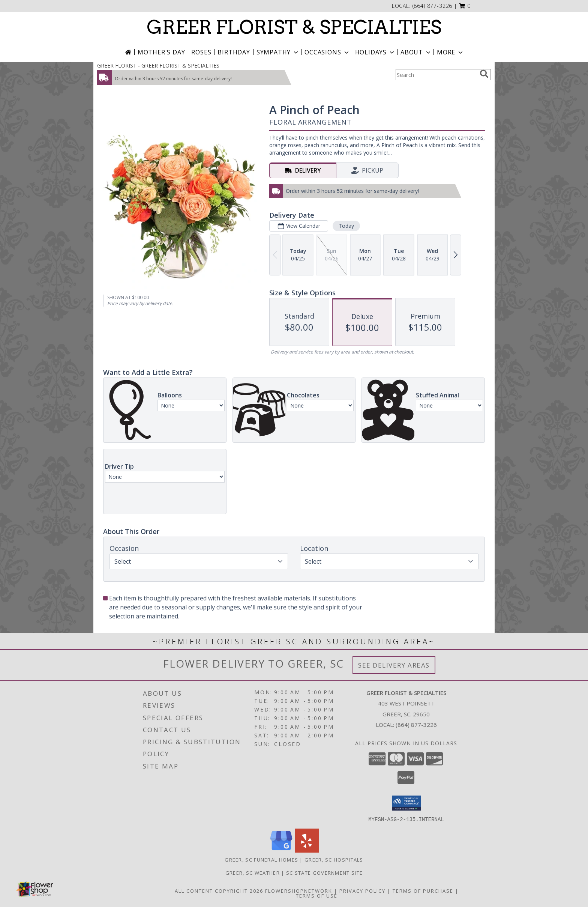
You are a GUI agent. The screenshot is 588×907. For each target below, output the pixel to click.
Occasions (327, 52)
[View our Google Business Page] (281, 850)
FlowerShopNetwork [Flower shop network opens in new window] (299, 890)
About (416, 52)
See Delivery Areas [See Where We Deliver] (394, 665)
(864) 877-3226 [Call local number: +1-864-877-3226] (433, 6)
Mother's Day (161, 52)
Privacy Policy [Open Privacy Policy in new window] (362, 890)
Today (346, 226)
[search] (484, 74)
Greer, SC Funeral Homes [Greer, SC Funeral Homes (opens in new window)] (261, 859)
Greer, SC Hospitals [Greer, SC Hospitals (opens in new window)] (334, 859)
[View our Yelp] (307, 850)
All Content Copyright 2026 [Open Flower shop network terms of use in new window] (219, 890)
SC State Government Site (324, 872)
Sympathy (278, 52)
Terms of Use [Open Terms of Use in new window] (317, 895)
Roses (201, 52)
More (451, 52)
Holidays (375, 52)
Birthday (234, 52)
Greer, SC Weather (253, 872)
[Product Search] (436, 75)
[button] (465, 6)
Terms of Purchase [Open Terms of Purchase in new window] (423, 890)
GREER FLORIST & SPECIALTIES (294, 27)
